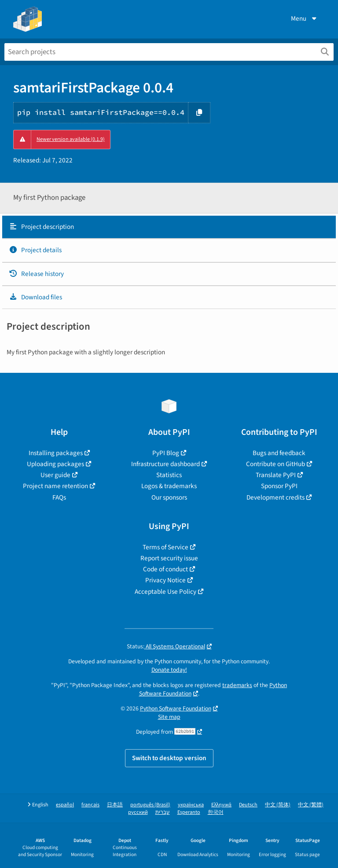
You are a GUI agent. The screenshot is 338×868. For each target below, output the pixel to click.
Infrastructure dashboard (165, 464)
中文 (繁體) (311, 805)
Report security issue (169, 558)
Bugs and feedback (279, 453)
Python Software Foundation (176, 708)
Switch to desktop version (169, 758)
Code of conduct (165, 569)
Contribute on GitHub (276, 464)
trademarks (237, 685)
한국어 (216, 812)
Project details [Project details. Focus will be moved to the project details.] (35, 250)
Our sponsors (169, 497)
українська (191, 805)
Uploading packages (55, 464)
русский (138, 812)
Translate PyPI (276, 475)
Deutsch (248, 805)
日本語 (115, 805)
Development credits (276, 497)
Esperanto (189, 812)
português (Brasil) (150, 805)
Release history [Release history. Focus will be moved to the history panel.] (36, 274)
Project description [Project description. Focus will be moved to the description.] (41, 227)
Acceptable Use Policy (165, 592)
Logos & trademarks (169, 486)
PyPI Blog (166, 453)
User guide (55, 475)
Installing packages (56, 453)
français (90, 805)
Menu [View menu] (305, 18)
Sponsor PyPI (279, 486)
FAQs (59, 497)
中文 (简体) (278, 805)
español (65, 805)
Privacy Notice (165, 580)
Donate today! (169, 670)
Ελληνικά (221, 805)
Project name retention (55, 486)
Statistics (169, 475)
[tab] (169, 227)
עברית (163, 812)
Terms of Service (165, 547)
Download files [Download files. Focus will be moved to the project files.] (35, 297)
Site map (169, 717)
